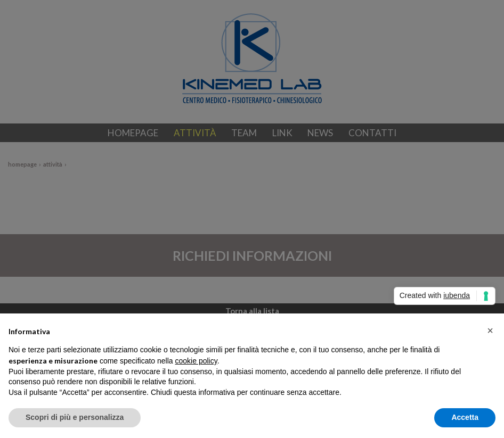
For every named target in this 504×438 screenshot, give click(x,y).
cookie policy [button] (196, 361)
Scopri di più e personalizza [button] (75, 417)
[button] (490, 330)
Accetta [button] (465, 417)
